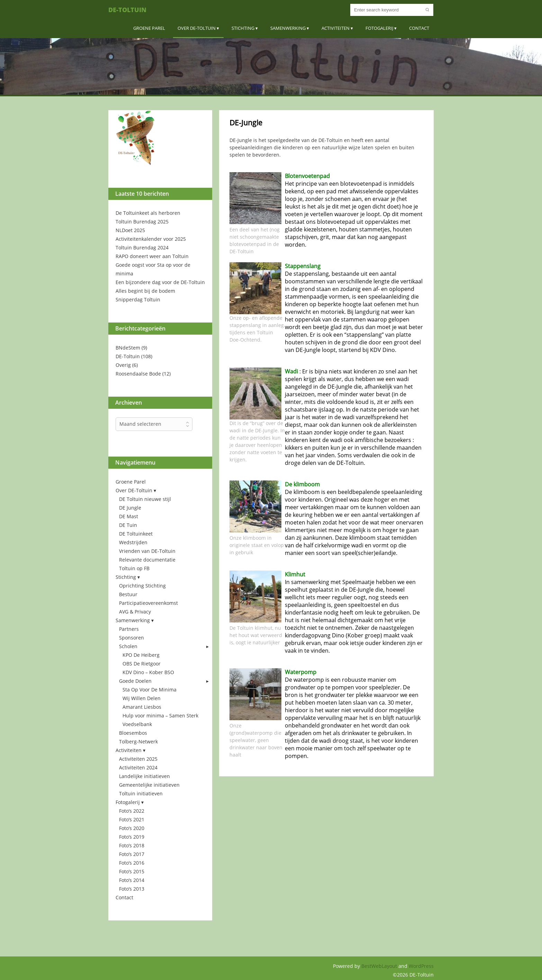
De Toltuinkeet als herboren (148, 213)
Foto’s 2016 (132, 863)
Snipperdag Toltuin (138, 299)
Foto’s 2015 (132, 871)
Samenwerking (288, 28)
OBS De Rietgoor (142, 664)
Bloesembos (133, 733)
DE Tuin (128, 525)
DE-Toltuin (127, 10)
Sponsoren (132, 638)
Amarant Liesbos (142, 707)
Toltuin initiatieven (141, 793)
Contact (419, 28)
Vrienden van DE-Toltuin (147, 551)
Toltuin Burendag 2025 (142, 222)
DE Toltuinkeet (136, 534)
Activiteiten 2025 (138, 759)
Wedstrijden (133, 542)
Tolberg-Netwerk (138, 741)
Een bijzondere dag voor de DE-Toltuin (160, 282)
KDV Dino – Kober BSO (148, 672)
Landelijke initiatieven (144, 776)
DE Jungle (130, 508)
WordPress (421, 966)
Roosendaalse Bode (138, 374)
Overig (123, 365)
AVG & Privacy (135, 612)
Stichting (243, 28)
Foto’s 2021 (132, 819)
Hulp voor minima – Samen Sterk (160, 716)
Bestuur (128, 594)
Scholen (128, 646)
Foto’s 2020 (132, 828)
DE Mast (129, 516)
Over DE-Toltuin (197, 28)
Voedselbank (137, 724)
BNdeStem (128, 348)
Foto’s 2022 (132, 811)
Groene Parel (149, 28)
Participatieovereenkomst (148, 603)
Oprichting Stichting (142, 586)
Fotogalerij (379, 28)
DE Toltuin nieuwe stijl (145, 499)
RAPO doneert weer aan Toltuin (152, 256)
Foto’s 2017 (132, 854)
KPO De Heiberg (141, 655)
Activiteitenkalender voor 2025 (151, 239)
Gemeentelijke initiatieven (149, 785)
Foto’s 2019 (132, 837)
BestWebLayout (380, 966)
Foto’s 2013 (132, 889)
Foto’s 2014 (132, 880)
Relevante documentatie (147, 560)
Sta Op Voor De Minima (150, 690)
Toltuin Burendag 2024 (142, 248)
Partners (129, 629)
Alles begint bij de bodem (145, 291)
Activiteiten (336, 28)
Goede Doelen (135, 681)
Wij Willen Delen (142, 698)
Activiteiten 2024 (138, 767)
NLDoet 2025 (130, 230)
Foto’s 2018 (132, 845)
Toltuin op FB (134, 568)
